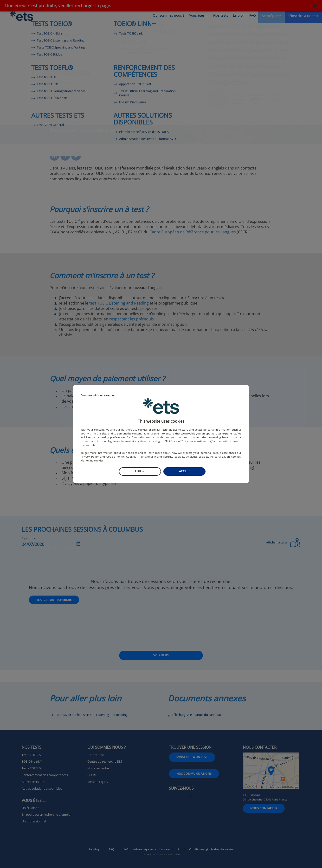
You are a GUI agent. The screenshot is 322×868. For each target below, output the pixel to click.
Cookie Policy (115, 457)
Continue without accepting (98, 396)
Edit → (140, 471)
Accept (184, 471)
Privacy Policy (90, 457)
